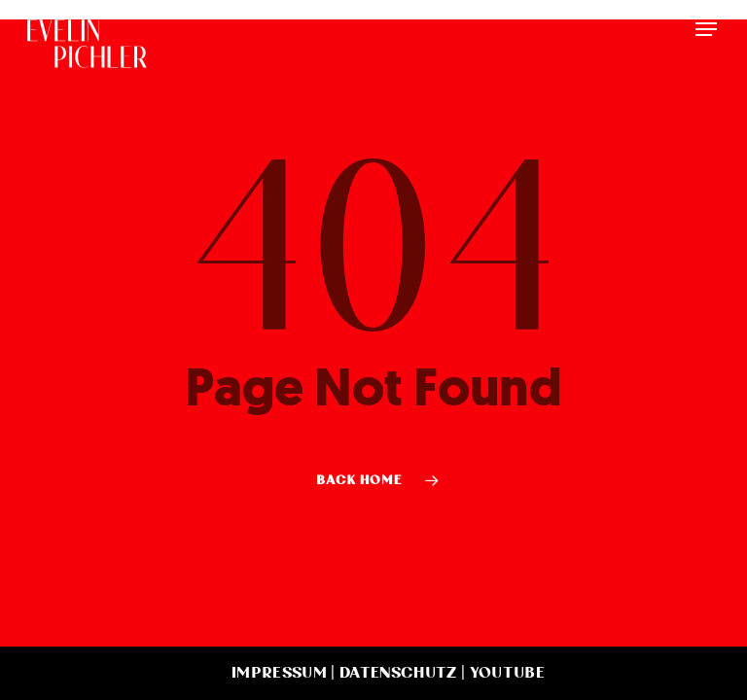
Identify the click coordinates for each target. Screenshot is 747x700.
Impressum (279, 673)
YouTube (507, 673)
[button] (706, 29)
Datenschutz (398, 673)
